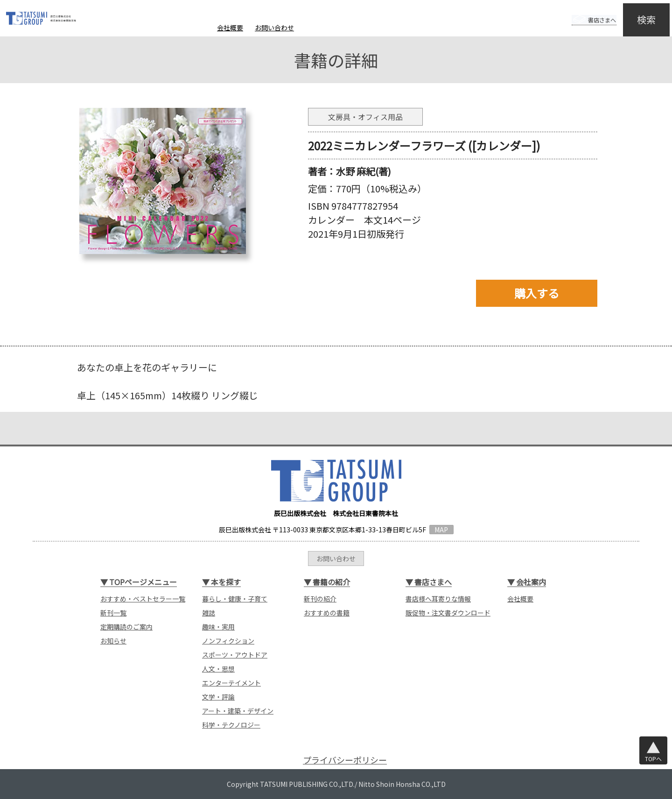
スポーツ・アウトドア (235, 655)
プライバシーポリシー (345, 760)
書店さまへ (584, 13)
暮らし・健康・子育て (235, 599)
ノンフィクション (228, 641)
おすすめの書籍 (327, 613)
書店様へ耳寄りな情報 (438, 599)
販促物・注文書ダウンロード (448, 613)
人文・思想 (218, 669)
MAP (441, 530)
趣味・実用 (218, 627)
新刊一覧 (113, 613)
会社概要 (230, 28)
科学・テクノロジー (231, 725)
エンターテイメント (231, 683)
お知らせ (113, 641)
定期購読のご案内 (126, 627)
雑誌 (209, 613)
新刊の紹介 (320, 599)
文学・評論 (218, 697)
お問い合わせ (274, 28)
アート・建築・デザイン (238, 711)
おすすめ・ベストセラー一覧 (143, 599)
